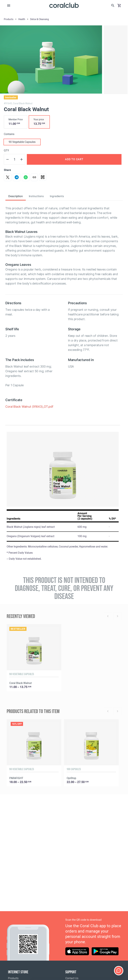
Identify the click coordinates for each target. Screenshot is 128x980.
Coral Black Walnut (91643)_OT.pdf (29, 407)
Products (13, 978)
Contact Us (72, 978)
